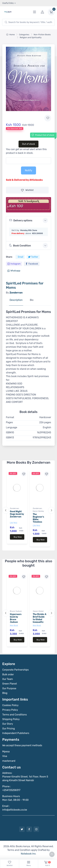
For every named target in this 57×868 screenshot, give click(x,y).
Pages (9, 422)
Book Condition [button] (20, 245)
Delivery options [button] (21, 220)
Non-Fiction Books (42, 35)
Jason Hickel (38, 611)
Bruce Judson (16, 611)
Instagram (14, 264)
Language (12, 427)
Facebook (32, 264)
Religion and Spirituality (31, 37)
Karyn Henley (38, 511)
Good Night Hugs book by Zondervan (17, 514)
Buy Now (18, 537)
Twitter (33, 257)
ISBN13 (10, 438)
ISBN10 (10, 432)
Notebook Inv (28, 854)
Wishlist (27, 190)
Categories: (24, 35)
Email (20, 257)
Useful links (8, 3)
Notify (28, 170)
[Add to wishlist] (48, 118)
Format (10, 417)
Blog (5, 693)
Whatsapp (14, 271)
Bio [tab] (32, 300)
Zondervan (14, 508)
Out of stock (28, 144)
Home (10, 35)
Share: (9, 257)
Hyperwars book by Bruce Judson (16, 618)
